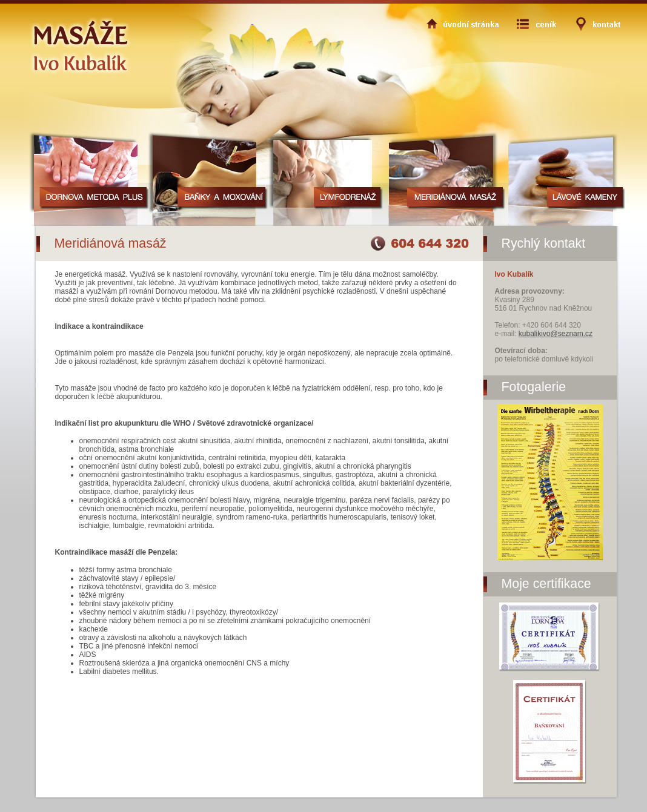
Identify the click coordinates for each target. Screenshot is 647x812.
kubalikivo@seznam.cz (556, 334)
